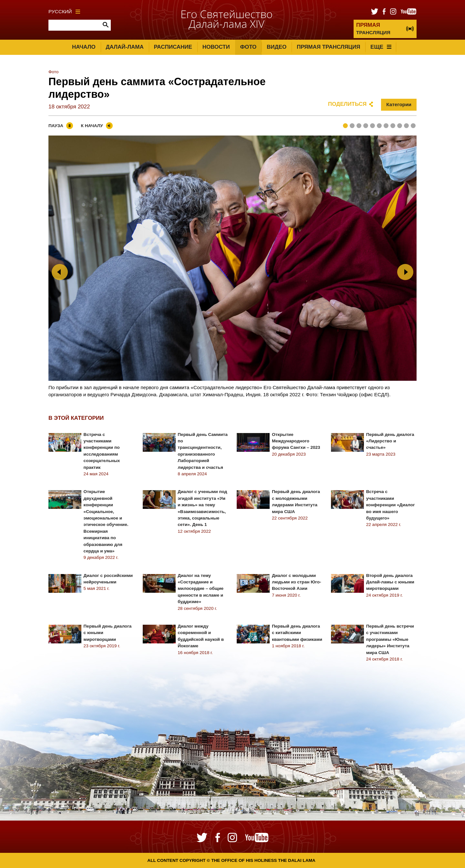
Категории (399, 104)
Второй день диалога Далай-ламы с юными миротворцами (390, 582)
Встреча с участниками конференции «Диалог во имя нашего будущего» (391, 505)
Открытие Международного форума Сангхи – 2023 (296, 441)
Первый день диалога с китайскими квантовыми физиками (297, 633)
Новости (216, 47)
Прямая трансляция (328, 47)
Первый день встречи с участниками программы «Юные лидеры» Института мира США (390, 639)
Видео (277, 47)
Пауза (56, 126)
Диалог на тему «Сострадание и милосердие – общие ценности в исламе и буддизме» (201, 589)
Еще (381, 47)
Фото (248, 47)
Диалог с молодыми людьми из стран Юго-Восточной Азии (297, 582)
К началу (92, 126)
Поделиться (347, 104)
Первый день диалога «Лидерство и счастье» (390, 441)
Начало (84, 47)
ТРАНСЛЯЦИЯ (373, 29)
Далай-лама (124, 47)
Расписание (173, 47)
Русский (64, 11)
